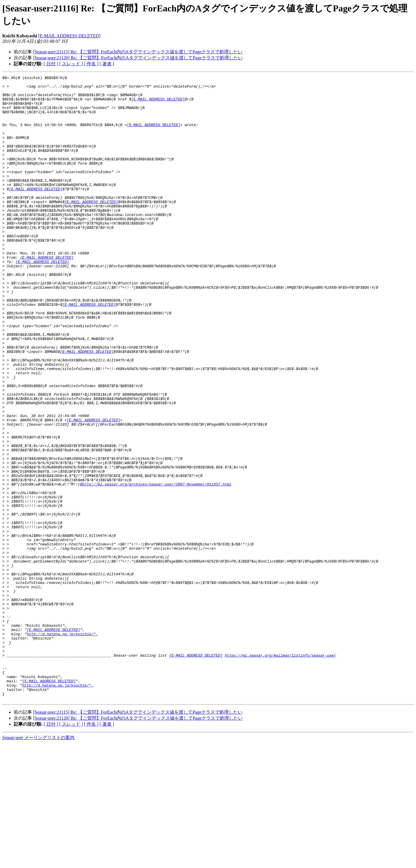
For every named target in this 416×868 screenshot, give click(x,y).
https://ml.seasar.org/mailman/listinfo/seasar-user (280, 772)
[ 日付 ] (51, 64)
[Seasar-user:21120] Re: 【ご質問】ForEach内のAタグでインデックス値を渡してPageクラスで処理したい (138, 58)
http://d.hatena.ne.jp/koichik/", (62, 746)
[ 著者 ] (107, 64)
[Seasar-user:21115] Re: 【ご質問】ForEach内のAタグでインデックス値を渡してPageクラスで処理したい (138, 52)
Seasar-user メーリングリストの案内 (38, 862)
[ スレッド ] (71, 64)
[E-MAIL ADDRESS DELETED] (69, 36)
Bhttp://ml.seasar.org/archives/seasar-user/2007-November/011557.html (156, 566)
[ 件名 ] (91, 64)
